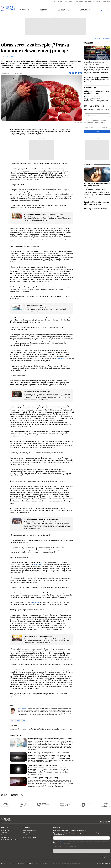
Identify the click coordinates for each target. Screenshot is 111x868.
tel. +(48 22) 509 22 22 (29, 837)
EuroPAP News (106, 2)
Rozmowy (44, 10)
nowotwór (34, 171)
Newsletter (21, 864)
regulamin (95, 119)
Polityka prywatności (33, 864)
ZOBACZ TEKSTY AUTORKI (68, 716)
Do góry (106, 857)
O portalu (12, 864)
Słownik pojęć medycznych (9, 839)
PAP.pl (54, 2)
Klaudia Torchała (11, 56)
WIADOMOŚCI (89, 165)
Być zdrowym (107, 39)
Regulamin (45, 864)
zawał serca (62, 359)
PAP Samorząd (79, 2)
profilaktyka (35, 602)
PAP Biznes (60, 2)
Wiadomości (25, 10)
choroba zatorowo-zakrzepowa (18, 721)
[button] (107, 10)
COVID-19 (38, 565)
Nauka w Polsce (89, 2)
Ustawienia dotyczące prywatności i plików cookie (66, 864)
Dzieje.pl (98, 2)
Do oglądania (85, 10)
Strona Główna (98, 39)
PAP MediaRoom (69, 2)
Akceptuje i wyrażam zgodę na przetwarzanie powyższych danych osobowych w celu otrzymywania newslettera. (98, 121)
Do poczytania (63, 10)
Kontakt (3, 864)
